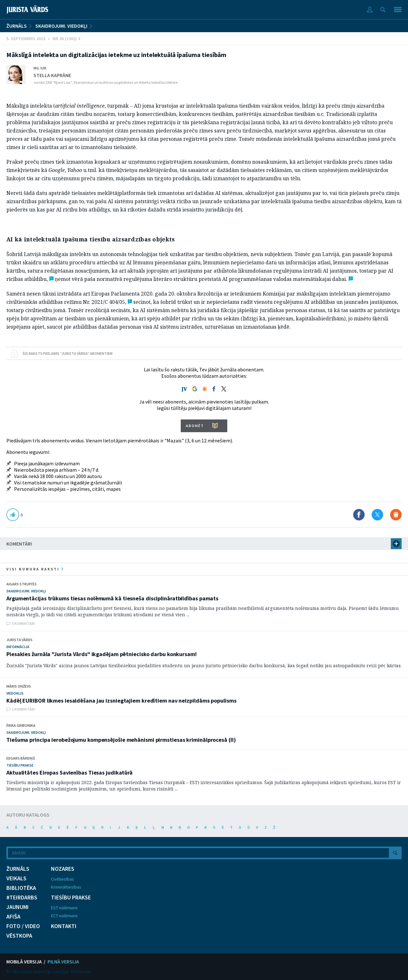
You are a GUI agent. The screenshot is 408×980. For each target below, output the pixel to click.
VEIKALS (16, 878)
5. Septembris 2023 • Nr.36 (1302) (43, 39)
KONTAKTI (64, 926)
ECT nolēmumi (64, 916)
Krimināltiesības (66, 887)
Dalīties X (377, 515)
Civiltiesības (62, 879)
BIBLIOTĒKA (21, 888)
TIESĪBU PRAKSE (71, 898)
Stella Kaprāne (52, 75)
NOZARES (63, 869)
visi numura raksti (35, 569)
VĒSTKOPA (19, 936)
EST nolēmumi (64, 908)
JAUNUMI (18, 907)
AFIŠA (13, 917)
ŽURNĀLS (17, 26)
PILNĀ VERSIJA (63, 962)
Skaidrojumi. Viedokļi (61, 26)
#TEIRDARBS (22, 898)
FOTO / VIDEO (23, 926)
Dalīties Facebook (359, 515)
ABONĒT (195, 426)
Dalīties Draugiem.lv (396, 515)
